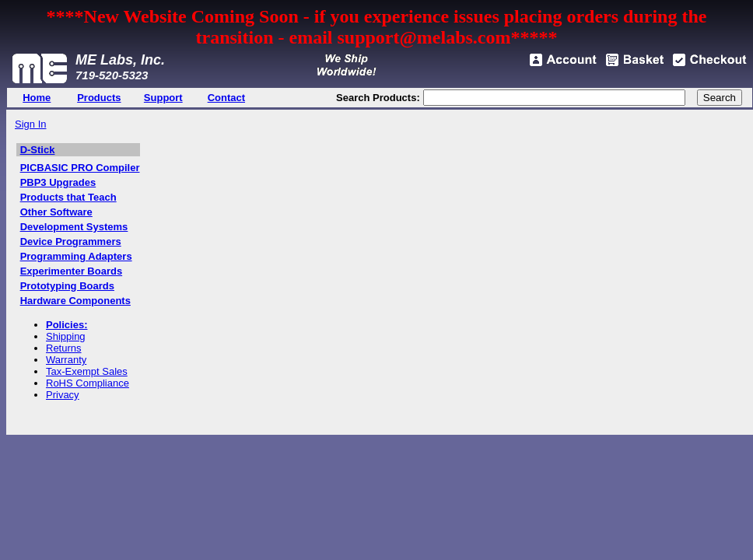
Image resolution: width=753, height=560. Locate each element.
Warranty (66, 360)
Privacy (63, 395)
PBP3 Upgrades (58, 182)
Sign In (30, 124)
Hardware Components (75, 301)
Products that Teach (68, 197)
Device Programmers (71, 241)
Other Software (56, 212)
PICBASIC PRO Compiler (80, 168)
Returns (64, 348)
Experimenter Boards (72, 271)
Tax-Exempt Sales (87, 371)
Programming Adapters (76, 256)
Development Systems (74, 227)
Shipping (66, 336)
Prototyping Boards (67, 286)
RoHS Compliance (88, 383)
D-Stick (38, 150)
